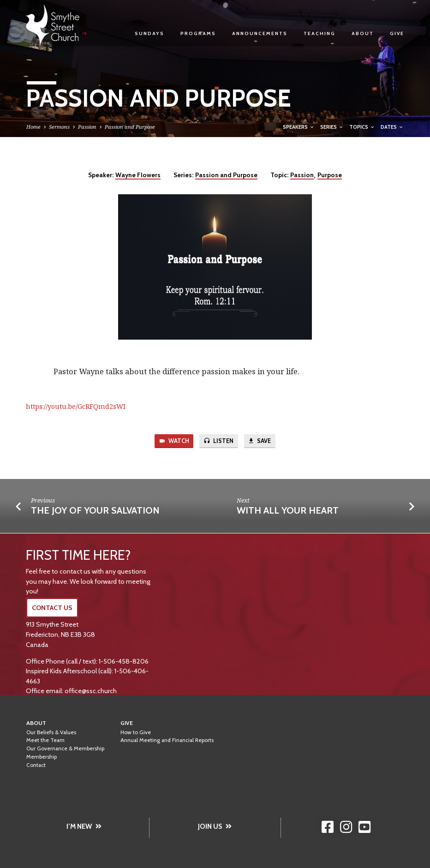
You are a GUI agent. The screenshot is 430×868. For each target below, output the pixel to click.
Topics (362, 127)
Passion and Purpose (130, 127)
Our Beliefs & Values (51, 732)
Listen (219, 441)
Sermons (59, 127)
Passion (87, 127)
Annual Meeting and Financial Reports (167, 740)
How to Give (136, 732)
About (363, 33)
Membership (42, 757)
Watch (173, 441)
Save (260, 441)
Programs (198, 33)
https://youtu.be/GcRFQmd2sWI (76, 406)
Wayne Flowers (138, 175)
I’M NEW (84, 826)
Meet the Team (45, 740)
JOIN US (215, 826)
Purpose (330, 175)
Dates (392, 127)
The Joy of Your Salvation (95, 511)
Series (332, 127)
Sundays (149, 33)
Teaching (320, 33)
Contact (36, 765)
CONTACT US (52, 608)
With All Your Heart (288, 511)
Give (397, 33)
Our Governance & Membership (65, 748)
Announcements (260, 33)
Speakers (299, 127)
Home (33, 127)
